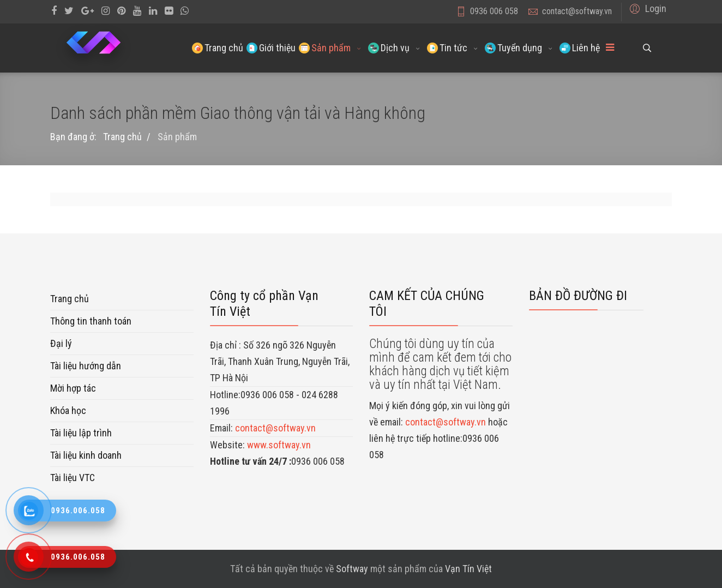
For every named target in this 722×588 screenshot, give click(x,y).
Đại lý (61, 343)
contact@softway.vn (577, 11)
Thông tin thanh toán (91, 321)
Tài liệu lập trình (81, 433)
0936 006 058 (494, 11)
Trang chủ (70, 299)
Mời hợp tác (73, 388)
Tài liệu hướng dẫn (86, 366)
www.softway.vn (279, 445)
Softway (352, 569)
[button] (646, 8)
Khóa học (68, 410)
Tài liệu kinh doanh (86, 455)
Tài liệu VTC (73, 478)
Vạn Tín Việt (468, 569)
